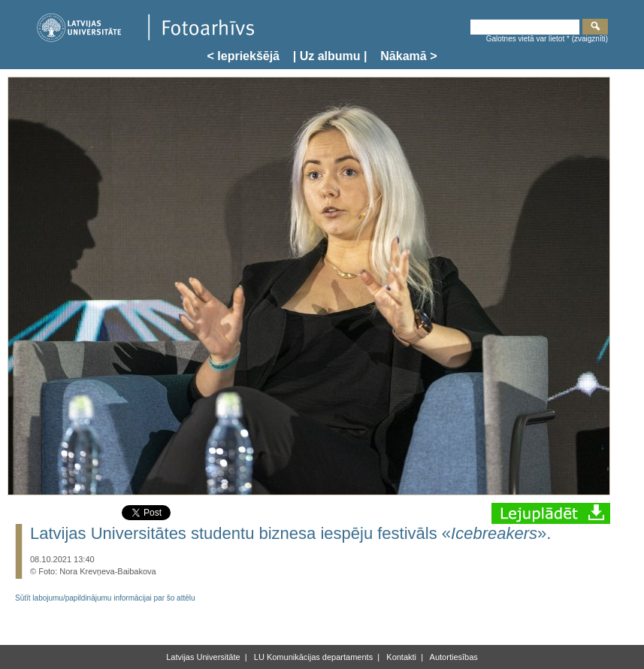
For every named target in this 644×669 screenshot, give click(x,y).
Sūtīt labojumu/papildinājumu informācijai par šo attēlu (105, 598)
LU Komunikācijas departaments (312, 657)
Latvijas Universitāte (203, 657)
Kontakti (400, 657)
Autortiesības (453, 657)
